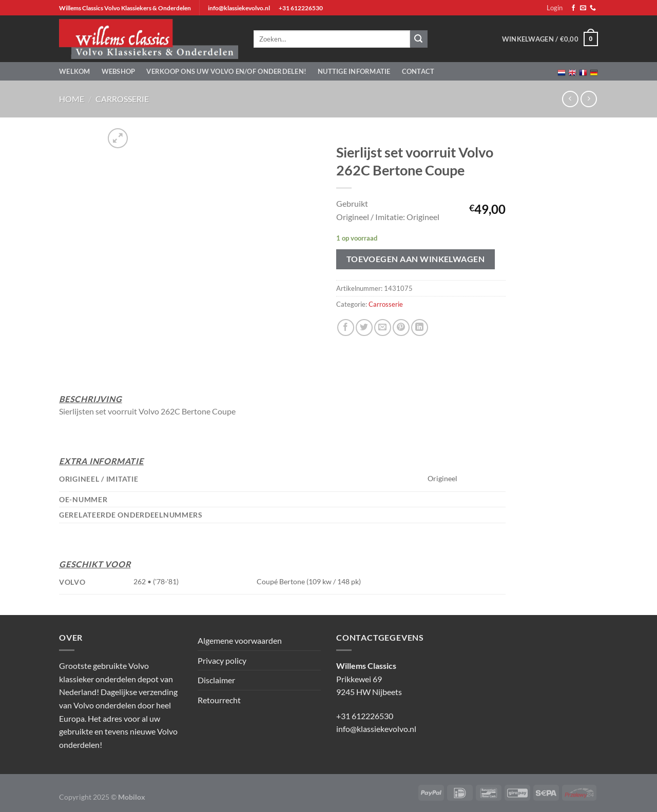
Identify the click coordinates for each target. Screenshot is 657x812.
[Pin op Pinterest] (401, 328)
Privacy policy (222, 660)
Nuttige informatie (354, 71)
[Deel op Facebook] (346, 328)
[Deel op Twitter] (364, 328)
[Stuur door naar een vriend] (383, 328)
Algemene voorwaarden (240, 640)
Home (72, 99)
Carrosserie (122, 99)
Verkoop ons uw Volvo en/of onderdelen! (226, 71)
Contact (418, 71)
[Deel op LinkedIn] (420, 328)
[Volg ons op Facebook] (573, 8)
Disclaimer (216, 680)
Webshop (119, 71)
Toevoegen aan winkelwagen (416, 259)
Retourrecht (219, 700)
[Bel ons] (593, 8)
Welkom (75, 71)
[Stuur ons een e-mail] (583, 8)
